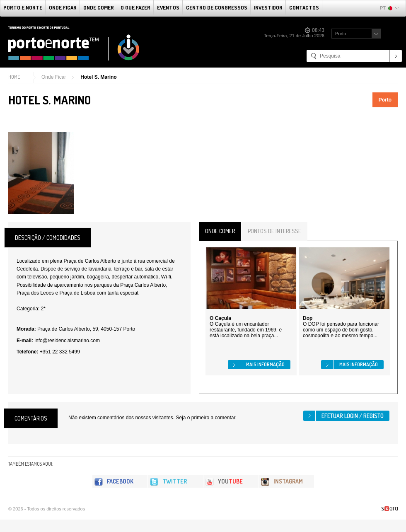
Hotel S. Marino (98, 77)
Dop (308, 318)
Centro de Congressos (217, 7)
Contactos (304, 7)
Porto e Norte (23, 7)
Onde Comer (99, 7)
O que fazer (135, 7)
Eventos (168, 7)
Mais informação (265, 364)
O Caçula (220, 318)
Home (14, 77)
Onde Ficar (63, 7)
